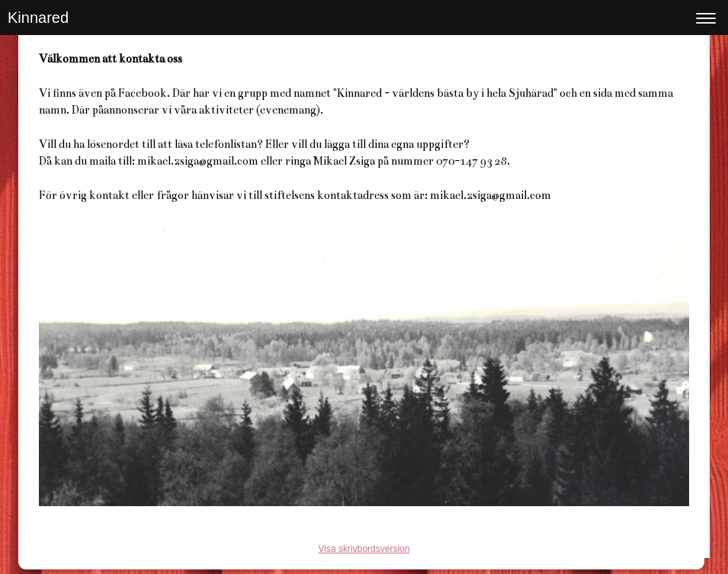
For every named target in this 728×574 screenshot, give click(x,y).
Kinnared (38, 18)
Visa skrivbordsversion (364, 549)
